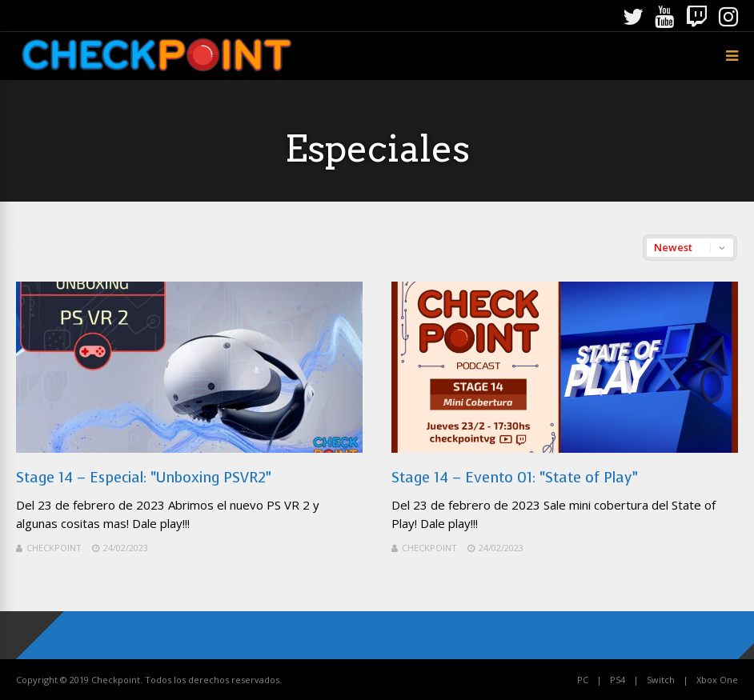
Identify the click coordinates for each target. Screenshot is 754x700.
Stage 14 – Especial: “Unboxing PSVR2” (144, 478)
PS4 (618, 680)
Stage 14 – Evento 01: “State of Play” (515, 478)
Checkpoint (54, 548)
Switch (661, 680)
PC (583, 680)
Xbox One (717, 680)
